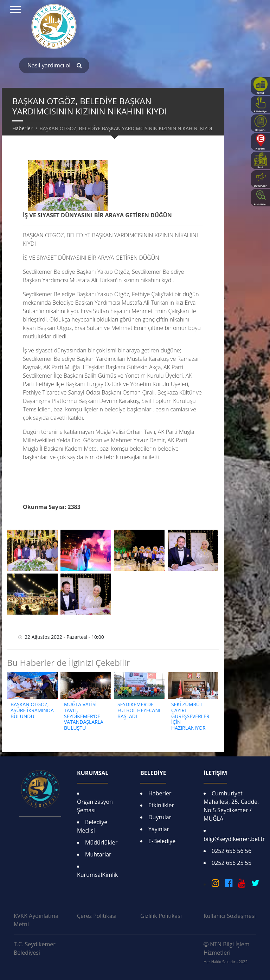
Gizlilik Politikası (161, 916)
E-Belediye (162, 841)
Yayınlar (159, 829)
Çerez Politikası (97, 916)
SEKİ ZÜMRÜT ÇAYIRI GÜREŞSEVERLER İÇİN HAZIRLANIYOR (190, 716)
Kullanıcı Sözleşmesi (230, 916)
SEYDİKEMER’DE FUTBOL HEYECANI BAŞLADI (139, 710)
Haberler (22, 128)
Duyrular (160, 817)
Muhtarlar (98, 854)
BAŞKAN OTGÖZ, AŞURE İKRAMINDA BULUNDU (32, 710)
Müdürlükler (101, 842)
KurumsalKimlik (97, 875)
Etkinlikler (161, 805)
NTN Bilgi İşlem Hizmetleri (226, 952)
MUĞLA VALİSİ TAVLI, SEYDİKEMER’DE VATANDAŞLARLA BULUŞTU (84, 716)
